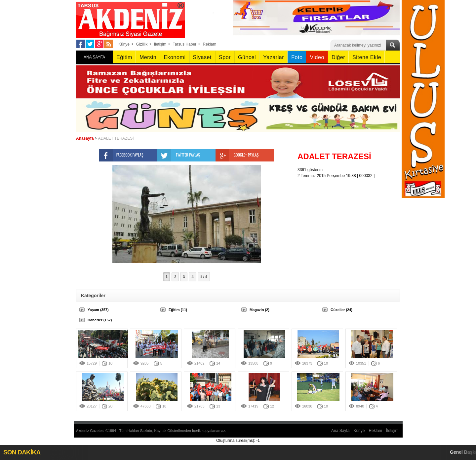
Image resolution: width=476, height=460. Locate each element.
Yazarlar (274, 57)
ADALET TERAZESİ (116, 138)
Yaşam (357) (98, 310)
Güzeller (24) (341, 310)
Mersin (148, 57)
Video (317, 57)
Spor (225, 57)
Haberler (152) (100, 320)
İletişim (160, 44)
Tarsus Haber (185, 44)
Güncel (247, 57)
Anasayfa (85, 138)
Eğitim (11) (178, 310)
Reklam (210, 44)
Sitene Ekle (367, 57)
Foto (297, 57)
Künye (124, 44)
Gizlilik (142, 44)
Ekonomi (175, 57)
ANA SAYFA (94, 57)
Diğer (338, 57)
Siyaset (202, 57)
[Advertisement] (350, 220)
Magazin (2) (259, 310)
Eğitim (124, 57)
